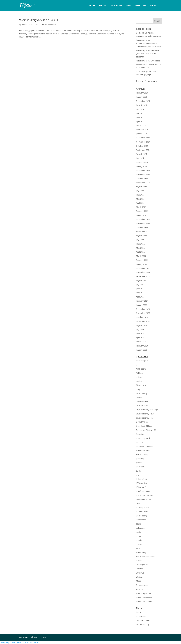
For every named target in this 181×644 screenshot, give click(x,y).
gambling (140, 458)
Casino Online (142, 401)
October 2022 (142, 227)
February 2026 (142, 93)
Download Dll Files (144, 426)
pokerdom (140, 528)
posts (138, 532)
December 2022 (143, 219)
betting (139, 381)
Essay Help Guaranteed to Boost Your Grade (19, 642)
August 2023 (141, 187)
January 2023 (142, 215)
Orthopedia (141, 520)
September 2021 (143, 276)
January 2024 (142, 166)
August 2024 (141, 154)
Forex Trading (142, 455)
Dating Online (142, 422)
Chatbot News (142, 406)
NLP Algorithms (143, 508)
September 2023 (143, 183)
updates (139, 569)
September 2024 (143, 150)
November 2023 (143, 174)
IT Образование (143, 491)
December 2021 (143, 268)
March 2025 (141, 126)
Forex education (143, 450)
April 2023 (140, 203)
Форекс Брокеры (144, 593)
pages (139, 524)
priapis (139, 540)
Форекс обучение (144, 601)
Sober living (141, 552)
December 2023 (143, 170)
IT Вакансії (141, 487)
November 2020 (143, 313)
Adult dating (141, 369)
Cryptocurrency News (145, 414)
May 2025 (140, 117)
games (139, 463)
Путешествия (142, 585)
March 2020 (141, 342)
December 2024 (143, 138)
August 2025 (141, 105)
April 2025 (140, 121)
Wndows (140, 577)
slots (138, 548)
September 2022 (143, 231)
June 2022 (140, 244)
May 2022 (140, 248)
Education (116, 5)
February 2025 (142, 130)
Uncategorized (142, 565)
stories (139, 560)
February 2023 (142, 211)
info (138, 475)
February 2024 (142, 162)
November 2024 (143, 142)
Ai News (140, 373)
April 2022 (140, 252)
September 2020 (143, 321)
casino (139, 397)
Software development (146, 557)
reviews (139, 544)
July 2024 (140, 158)
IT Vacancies (141, 483)
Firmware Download (145, 446)
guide (138, 471)
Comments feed (143, 620)
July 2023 (140, 191)
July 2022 (140, 240)
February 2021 (142, 301)
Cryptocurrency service (146, 418)
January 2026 (142, 97)
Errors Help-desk (49, 25)
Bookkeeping (142, 393)
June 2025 (140, 113)
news (138, 503)
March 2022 (141, 256)
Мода (139, 581)
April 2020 (140, 338)
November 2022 (143, 223)
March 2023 (141, 207)
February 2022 (142, 260)
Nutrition (141, 5)
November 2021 (143, 272)
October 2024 (142, 146)
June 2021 (140, 289)
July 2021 (140, 285)
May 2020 (140, 333)
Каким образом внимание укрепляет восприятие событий (148, 54)
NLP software (142, 512)
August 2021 (141, 280)
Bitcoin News (142, 385)
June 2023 (140, 195)
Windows (140, 573)
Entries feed (141, 616)
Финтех (139, 589)
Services (154, 5)
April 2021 (140, 297)
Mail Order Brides (144, 499)
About (103, 5)
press (138, 536)
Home (92, 5)
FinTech (139, 442)
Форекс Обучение (144, 597)
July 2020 (140, 329)
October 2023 (142, 178)
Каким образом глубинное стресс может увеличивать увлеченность (148, 64)
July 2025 (140, 109)
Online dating (142, 516)
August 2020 (141, 325)
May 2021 (140, 293)
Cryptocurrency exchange (147, 410)
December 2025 (143, 101)
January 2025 (142, 134)
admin (24, 25)
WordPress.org (142, 624)
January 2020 (142, 350)
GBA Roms (141, 467)
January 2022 (142, 264)
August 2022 (141, 236)
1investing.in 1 (142, 361)
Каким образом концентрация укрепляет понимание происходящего (148, 43)
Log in (139, 612)
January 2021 (142, 305)
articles (139, 377)
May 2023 (140, 199)
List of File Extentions (145, 495)
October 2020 (142, 317)
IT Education (141, 479)
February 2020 (142, 346)
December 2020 (143, 309)
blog (138, 389)
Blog (129, 5)
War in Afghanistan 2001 (39, 20)
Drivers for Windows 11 (146, 430)
